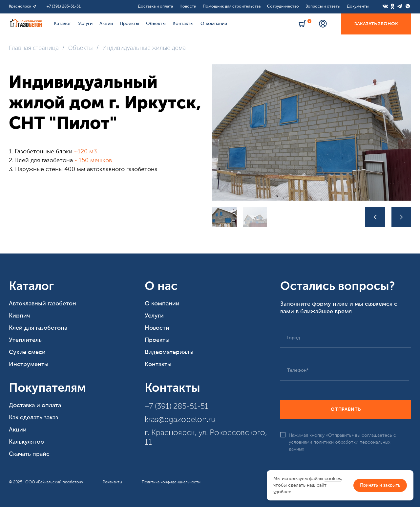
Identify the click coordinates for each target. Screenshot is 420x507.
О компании (214, 24)
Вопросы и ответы (323, 7)
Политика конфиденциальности (171, 482)
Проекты (129, 24)
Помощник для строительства (232, 7)
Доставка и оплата (155, 7)
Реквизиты (112, 482)
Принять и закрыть (380, 485)
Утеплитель (25, 340)
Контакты (183, 24)
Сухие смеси (27, 352)
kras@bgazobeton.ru (180, 420)
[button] (375, 217)
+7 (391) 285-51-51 (64, 7)
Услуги (85, 24)
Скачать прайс (29, 454)
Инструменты (29, 364)
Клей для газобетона (38, 328)
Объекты (156, 24)
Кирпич (19, 316)
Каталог (63, 24)
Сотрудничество (283, 7)
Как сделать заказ (33, 418)
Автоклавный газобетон (42, 304)
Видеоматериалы (169, 352)
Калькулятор (26, 442)
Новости (188, 7)
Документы (358, 7)
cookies (333, 479)
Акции (106, 24)
